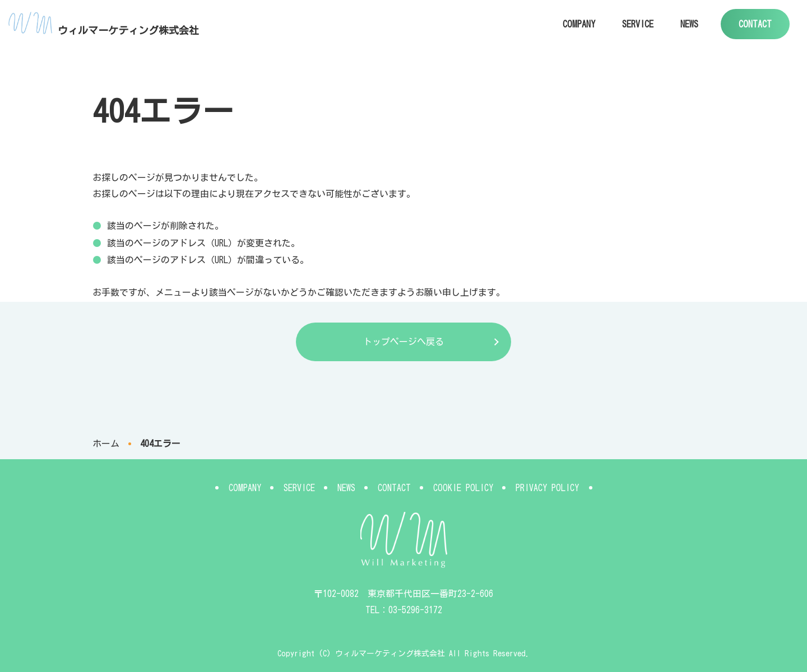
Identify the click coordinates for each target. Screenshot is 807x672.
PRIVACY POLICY (547, 488)
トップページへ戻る (403, 342)
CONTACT (755, 24)
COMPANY (579, 24)
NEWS (689, 24)
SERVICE (638, 24)
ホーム (106, 444)
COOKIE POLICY (463, 488)
